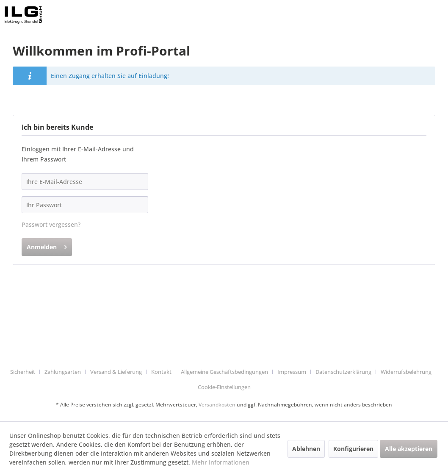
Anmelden (47, 246)
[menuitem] (26, 372)
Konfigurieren (353, 449)
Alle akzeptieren (409, 449)
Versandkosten (217, 405)
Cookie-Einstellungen (224, 387)
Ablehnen (306, 449)
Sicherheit (23, 372)
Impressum (292, 372)
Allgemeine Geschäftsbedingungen (224, 372)
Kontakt (161, 372)
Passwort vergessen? (51, 224)
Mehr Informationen (221, 462)
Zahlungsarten (63, 372)
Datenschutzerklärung (343, 372)
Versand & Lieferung (116, 372)
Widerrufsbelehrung (406, 372)
